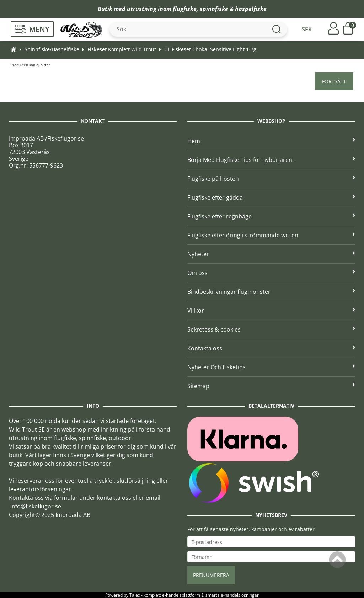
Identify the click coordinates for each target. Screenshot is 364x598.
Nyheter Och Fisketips (271, 367)
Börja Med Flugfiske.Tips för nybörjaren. (271, 160)
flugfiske (185, 9)
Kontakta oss (271, 348)
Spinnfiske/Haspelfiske (52, 49)
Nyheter (271, 254)
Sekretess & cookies (271, 329)
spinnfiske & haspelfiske (233, 9)
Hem (271, 141)
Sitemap (271, 386)
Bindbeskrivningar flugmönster (271, 292)
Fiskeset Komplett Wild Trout (122, 49)
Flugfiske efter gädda (271, 197)
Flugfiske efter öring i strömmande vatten (271, 235)
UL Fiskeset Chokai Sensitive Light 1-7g (210, 49)
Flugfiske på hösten (271, 179)
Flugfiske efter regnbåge (271, 216)
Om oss (271, 273)
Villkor (271, 311)
